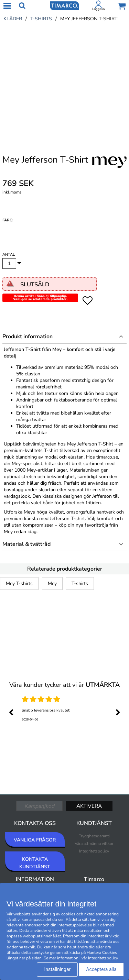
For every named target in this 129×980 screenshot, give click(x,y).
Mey (52, 583)
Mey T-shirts (19, 583)
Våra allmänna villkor (94, 844)
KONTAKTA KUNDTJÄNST (35, 863)
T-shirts (80, 583)
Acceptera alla (101, 969)
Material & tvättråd (26, 544)
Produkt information (28, 337)
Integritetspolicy (94, 851)
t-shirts (41, 19)
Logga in (98, 9)
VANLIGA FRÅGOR (35, 840)
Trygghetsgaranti (94, 836)
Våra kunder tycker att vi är (64, 685)
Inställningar (57, 969)
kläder (13, 19)
